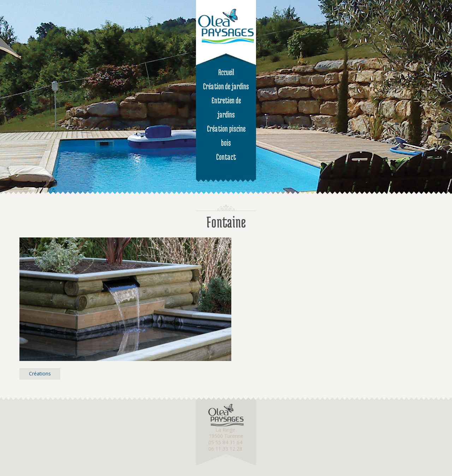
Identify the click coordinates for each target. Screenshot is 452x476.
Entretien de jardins (226, 107)
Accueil (226, 72)
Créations (40, 373)
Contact (226, 157)
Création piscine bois (226, 136)
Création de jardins (226, 86)
